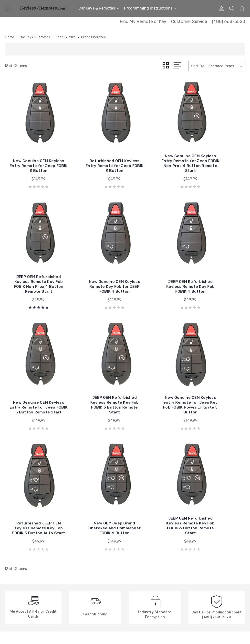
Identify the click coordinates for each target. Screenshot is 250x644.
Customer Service (189, 22)
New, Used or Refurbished (92, 560)
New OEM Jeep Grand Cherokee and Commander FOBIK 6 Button (156, 377)
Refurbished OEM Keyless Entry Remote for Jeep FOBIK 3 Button (94, 154)
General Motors (144, 523)
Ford (135, 560)
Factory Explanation (87, 538)
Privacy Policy (81, 567)
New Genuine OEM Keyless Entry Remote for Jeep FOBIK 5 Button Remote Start (156, 263)
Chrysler (138, 531)
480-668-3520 (25, 528)
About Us (78, 523)
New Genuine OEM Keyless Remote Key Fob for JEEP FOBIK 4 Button (32, 265)
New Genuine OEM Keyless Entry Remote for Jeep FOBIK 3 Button (32, 154)
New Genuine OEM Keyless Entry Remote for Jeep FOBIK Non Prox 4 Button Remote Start (156, 151)
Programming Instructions (150, 8)
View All (138, 567)
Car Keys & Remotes (99, 8)
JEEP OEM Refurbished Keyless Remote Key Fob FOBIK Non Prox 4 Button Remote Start (218, 151)
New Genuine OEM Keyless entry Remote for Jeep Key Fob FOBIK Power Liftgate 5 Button (32, 374)
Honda (137, 553)
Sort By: (198, 66)
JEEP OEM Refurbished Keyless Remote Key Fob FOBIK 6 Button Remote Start (218, 374)
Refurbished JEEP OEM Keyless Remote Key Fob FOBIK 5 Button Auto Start (94, 377)
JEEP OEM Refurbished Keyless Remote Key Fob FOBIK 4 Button (94, 265)
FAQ (73, 545)
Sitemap (58, 636)
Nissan (137, 545)
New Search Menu (85, 553)
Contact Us (80, 531)
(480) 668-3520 (229, 22)
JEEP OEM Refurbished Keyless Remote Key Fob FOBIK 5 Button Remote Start (218, 263)
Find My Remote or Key (143, 22)
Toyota (137, 538)
